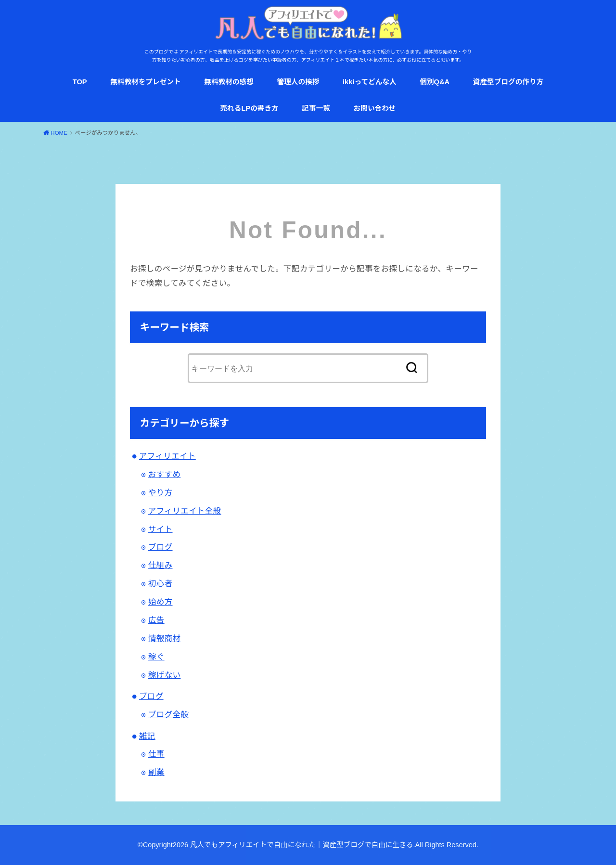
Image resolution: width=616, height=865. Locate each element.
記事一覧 (316, 108)
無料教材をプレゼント (146, 82)
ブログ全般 (168, 714)
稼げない (165, 675)
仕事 (156, 754)
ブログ (160, 547)
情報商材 (165, 638)
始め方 (160, 602)
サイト (160, 529)
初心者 (160, 583)
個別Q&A (435, 82)
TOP (80, 82)
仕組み (160, 565)
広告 (156, 620)
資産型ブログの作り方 (508, 82)
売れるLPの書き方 (249, 108)
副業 (156, 772)
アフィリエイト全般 (185, 511)
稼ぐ (156, 657)
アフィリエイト (167, 456)
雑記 (147, 736)
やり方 (160, 492)
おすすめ (165, 474)
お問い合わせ (375, 108)
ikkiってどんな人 (370, 82)
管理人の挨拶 (298, 82)
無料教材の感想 (229, 82)
